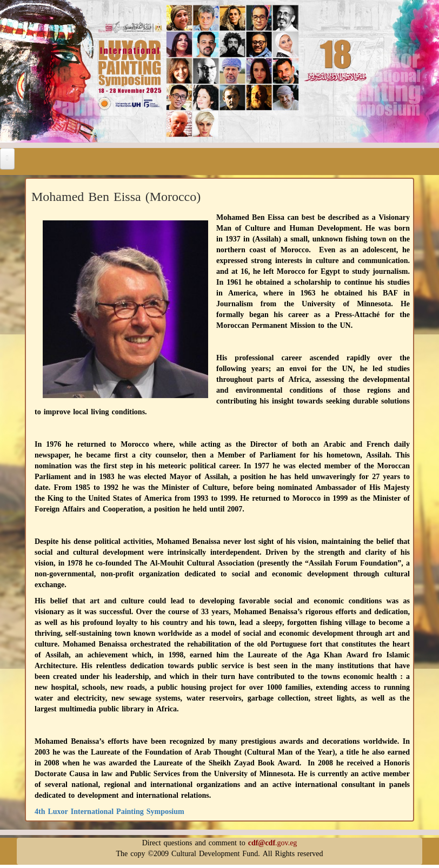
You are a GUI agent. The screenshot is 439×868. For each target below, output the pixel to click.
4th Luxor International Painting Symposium (109, 812)
